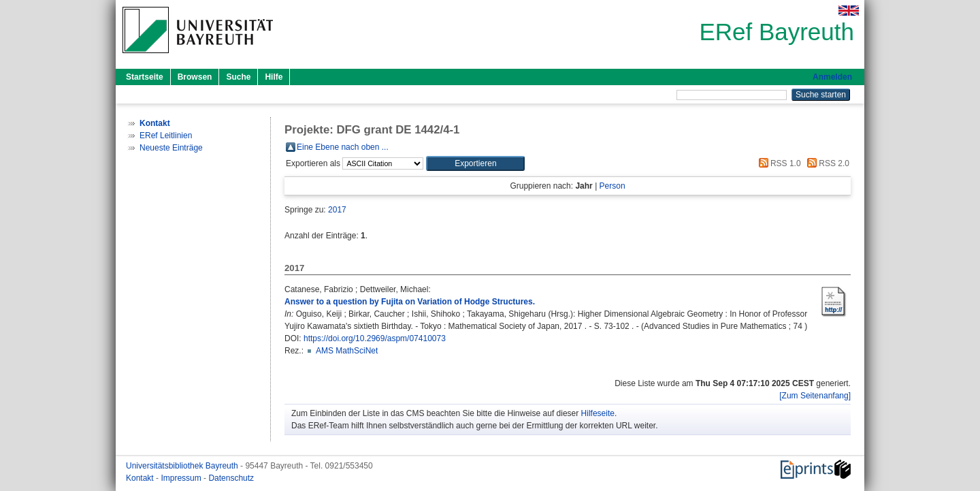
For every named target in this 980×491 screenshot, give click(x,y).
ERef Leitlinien (166, 136)
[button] (475, 163)
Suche (238, 77)
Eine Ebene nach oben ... (343, 147)
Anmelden (832, 77)
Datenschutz (231, 478)
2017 (337, 210)
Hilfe (274, 77)
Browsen (195, 77)
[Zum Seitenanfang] (815, 396)
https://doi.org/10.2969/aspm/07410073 (375, 338)
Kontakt (141, 478)
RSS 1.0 (778, 163)
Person (612, 186)
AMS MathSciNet (347, 351)
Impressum (182, 478)
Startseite (145, 77)
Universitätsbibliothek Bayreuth (183, 466)
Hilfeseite (598, 413)
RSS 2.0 (826, 163)
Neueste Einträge (171, 148)
